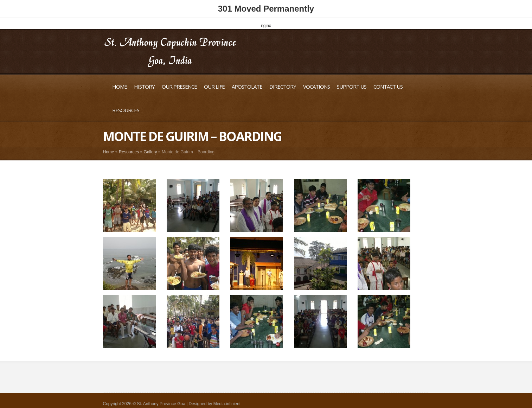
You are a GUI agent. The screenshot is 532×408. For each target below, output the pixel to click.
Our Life (214, 87)
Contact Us (388, 87)
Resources (126, 110)
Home (120, 87)
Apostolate (247, 87)
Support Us (352, 87)
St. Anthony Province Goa (161, 404)
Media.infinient (227, 404)
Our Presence (179, 87)
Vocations (316, 87)
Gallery (150, 152)
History (144, 87)
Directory (283, 87)
